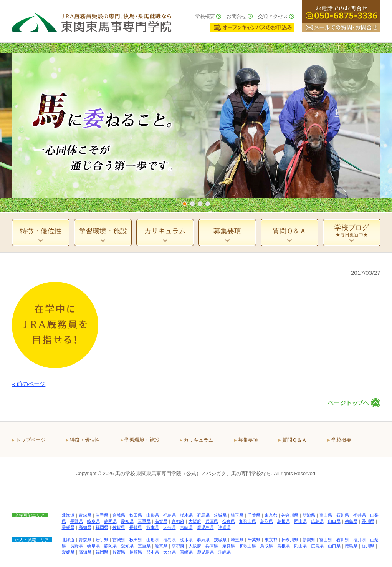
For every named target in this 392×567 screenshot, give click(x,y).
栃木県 (186, 515)
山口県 (334, 521)
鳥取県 (267, 521)
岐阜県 (93, 521)
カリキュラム (198, 440)
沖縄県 (224, 527)
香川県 (368, 521)
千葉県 (254, 515)
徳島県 (351, 521)
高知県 (85, 527)
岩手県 (102, 515)
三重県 (144, 521)
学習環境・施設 (142, 440)
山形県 (153, 515)
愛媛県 (68, 527)
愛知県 (127, 521)
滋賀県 (161, 521)
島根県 (284, 521)
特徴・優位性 (85, 440)
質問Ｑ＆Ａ (294, 440)
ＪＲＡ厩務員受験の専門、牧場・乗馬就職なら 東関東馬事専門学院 (92, 21)
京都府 (178, 521)
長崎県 (136, 527)
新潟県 (309, 515)
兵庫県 (212, 521)
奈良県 (229, 521)
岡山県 (300, 521)
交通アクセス (273, 16)
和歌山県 (248, 521)
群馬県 (203, 515)
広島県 (317, 521)
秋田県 (136, 515)
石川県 (343, 515)
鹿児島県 (205, 527)
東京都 (271, 515)
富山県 (326, 515)
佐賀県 (119, 527)
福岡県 (102, 527)
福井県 (360, 515)
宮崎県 (186, 527)
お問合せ (237, 16)
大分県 (170, 527)
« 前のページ (29, 384)
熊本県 (153, 527)
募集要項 (248, 440)
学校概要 (205, 16)
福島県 (170, 515)
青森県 (85, 515)
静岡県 (110, 521)
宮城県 (119, 515)
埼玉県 (237, 515)
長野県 (77, 521)
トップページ (31, 440)
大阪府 (195, 521)
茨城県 (220, 515)
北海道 (68, 515)
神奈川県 (290, 515)
